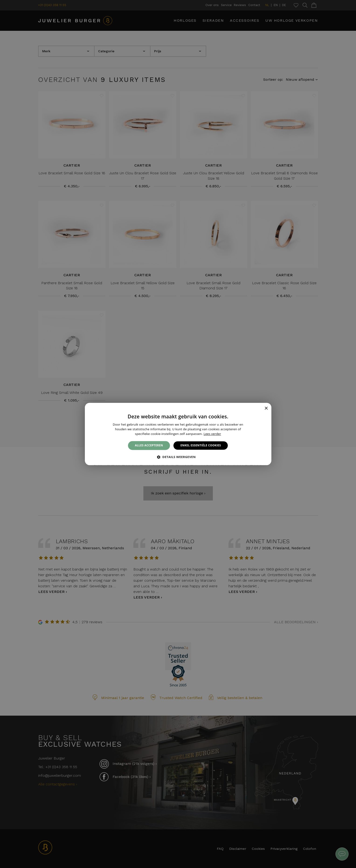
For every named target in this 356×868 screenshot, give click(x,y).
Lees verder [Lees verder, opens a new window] (212, 434)
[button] (178, 457)
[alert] (178, 434)
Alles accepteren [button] (149, 445)
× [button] (266, 408)
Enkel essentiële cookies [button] (201, 445)
